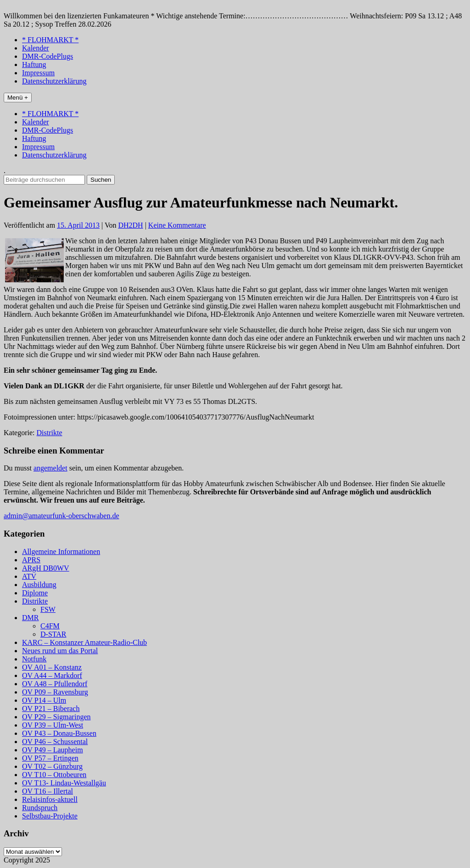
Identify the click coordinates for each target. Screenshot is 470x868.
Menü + (18, 98)
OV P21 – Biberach (51, 708)
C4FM (50, 626)
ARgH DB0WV (46, 568)
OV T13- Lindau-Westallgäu (64, 783)
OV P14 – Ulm (44, 700)
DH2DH (130, 225)
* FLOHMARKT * (50, 40)
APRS (31, 560)
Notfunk (34, 659)
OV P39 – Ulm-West (53, 725)
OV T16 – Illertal (48, 791)
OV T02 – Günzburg (52, 766)
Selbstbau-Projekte (50, 816)
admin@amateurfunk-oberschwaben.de (62, 516)
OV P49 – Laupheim (53, 750)
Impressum (38, 73)
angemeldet (50, 468)
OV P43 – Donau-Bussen (59, 733)
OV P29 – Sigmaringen (56, 717)
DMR (30, 618)
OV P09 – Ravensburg (55, 692)
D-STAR (53, 634)
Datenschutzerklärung (54, 81)
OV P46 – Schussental (55, 742)
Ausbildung (39, 585)
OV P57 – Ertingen (50, 758)
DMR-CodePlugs (48, 56)
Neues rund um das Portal (60, 651)
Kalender (36, 48)
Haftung (34, 64)
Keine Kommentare (177, 225)
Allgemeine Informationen (61, 552)
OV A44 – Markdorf (52, 675)
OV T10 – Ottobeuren (54, 775)
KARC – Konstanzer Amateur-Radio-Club (84, 642)
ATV (29, 576)
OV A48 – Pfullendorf (55, 684)
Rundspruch (40, 808)
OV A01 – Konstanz (52, 667)
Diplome (35, 593)
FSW (48, 609)
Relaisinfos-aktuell (50, 799)
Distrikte (50, 433)
